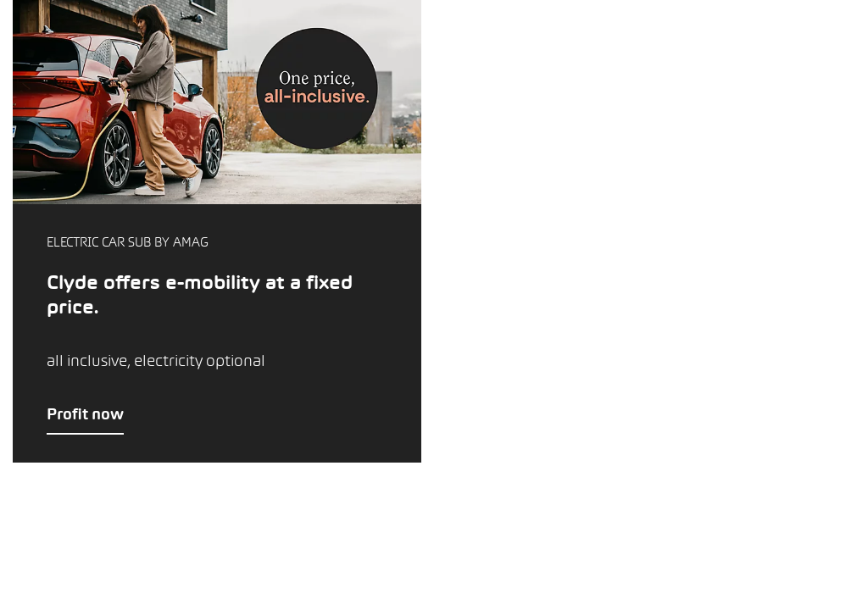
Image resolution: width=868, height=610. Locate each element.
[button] (217, 231)
